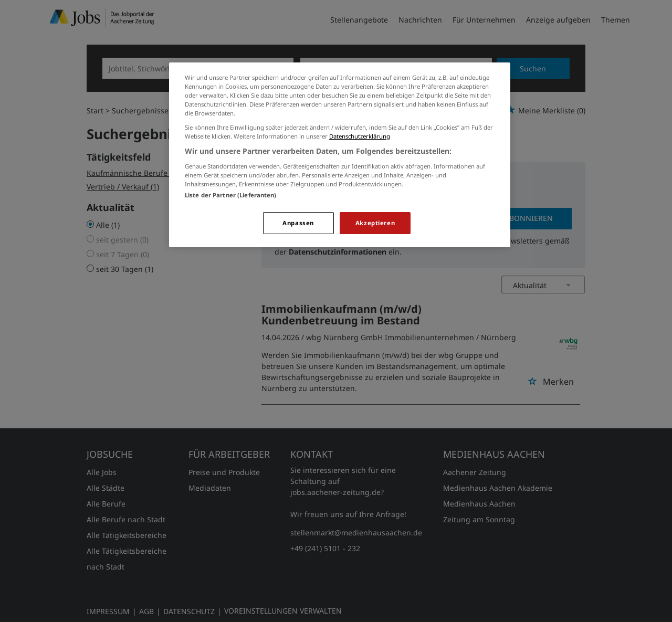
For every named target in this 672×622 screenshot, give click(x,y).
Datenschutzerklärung (360, 136)
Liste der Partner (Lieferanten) (231, 195)
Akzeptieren (375, 223)
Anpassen (298, 223)
